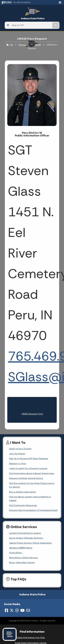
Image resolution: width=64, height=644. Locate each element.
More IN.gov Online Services (23, 558)
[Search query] (31, 25)
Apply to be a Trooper (20, 449)
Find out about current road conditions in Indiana (30, 498)
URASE (38, 45)
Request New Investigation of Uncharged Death (33, 510)
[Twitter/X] (12, 610)
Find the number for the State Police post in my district (32, 485)
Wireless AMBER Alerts (21, 548)
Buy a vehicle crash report (22, 492)
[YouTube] (22, 610)
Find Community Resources (23, 505)
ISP (12, 45)
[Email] (28, 610)
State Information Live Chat (31, 637)
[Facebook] (6, 610)
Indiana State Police (33, 18)
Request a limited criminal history (26, 478)
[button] (61, 2)
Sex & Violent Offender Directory (26, 538)
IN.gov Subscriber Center (22, 562)
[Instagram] (17, 610)
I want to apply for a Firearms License (28, 468)
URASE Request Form (32, 414)
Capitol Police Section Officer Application (30, 543)
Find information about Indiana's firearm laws (32, 473)
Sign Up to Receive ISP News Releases (29, 458)
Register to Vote (18, 463)
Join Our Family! (17, 454)
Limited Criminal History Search (25, 533)
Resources (24, 45)
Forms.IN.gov (16, 553)
